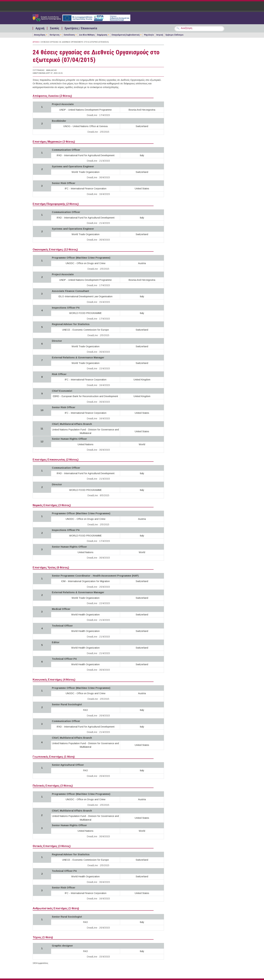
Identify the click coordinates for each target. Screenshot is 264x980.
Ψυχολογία (149, 35)
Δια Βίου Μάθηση (87, 35)
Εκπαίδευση (69, 35)
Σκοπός (55, 28)
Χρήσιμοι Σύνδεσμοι (175, 35)
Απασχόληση (40, 35)
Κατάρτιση (54, 35)
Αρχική (40, 28)
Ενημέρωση (102, 35)
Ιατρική (160, 35)
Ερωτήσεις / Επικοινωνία (81, 28)
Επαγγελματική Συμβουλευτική (126, 35)
